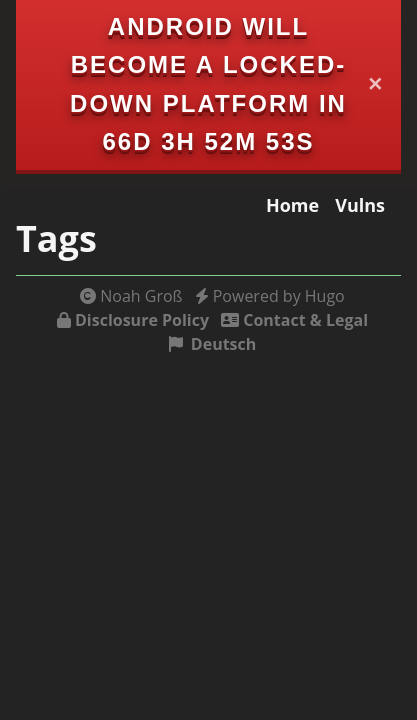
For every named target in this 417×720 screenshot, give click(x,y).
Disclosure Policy (142, 320)
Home (292, 205)
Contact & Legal (305, 320)
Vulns (360, 205)
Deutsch (223, 344)
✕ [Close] (376, 84)
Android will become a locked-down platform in (208, 65)
